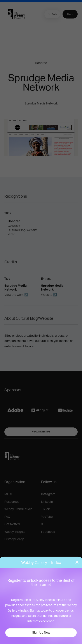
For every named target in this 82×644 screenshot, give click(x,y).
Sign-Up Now (41, 633)
